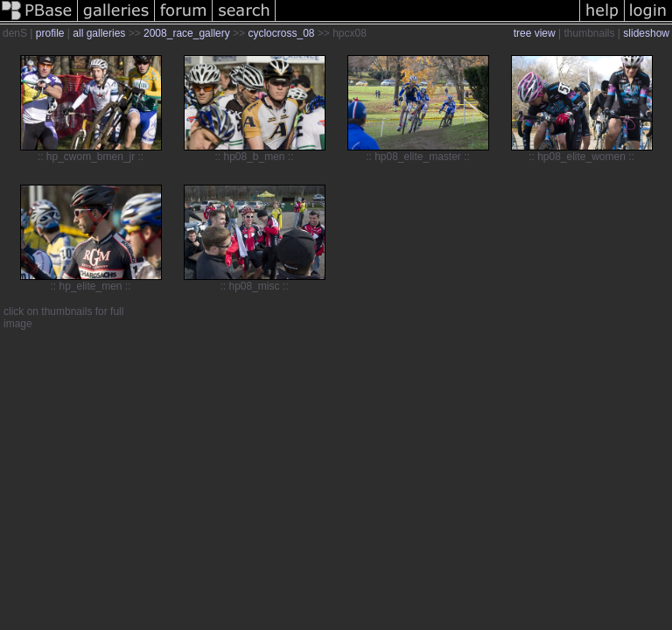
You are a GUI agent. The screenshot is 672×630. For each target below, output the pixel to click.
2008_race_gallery (187, 33)
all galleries (99, 33)
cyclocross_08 (281, 33)
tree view (535, 33)
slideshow (646, 33)
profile (50, 33)
